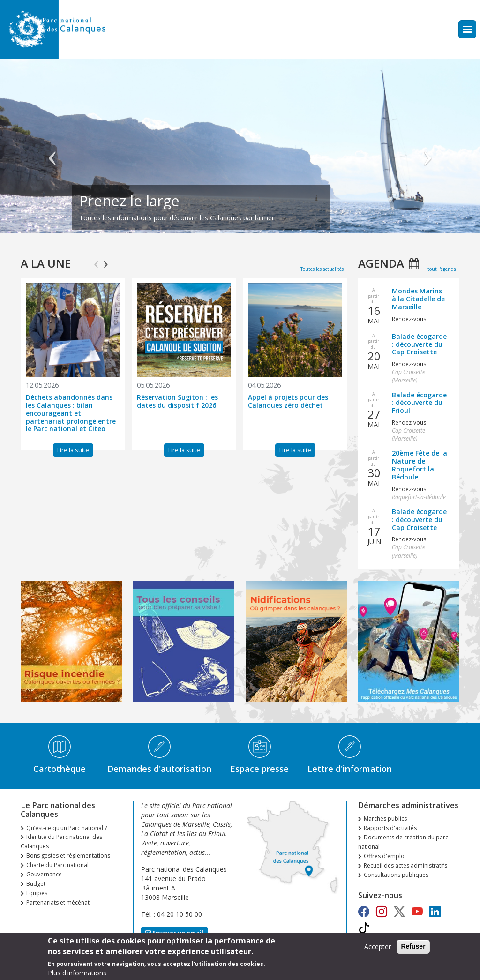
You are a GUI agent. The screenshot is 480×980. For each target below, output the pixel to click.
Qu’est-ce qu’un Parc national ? (67, 828)
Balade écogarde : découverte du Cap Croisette (419, 344)
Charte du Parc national (57, 865)
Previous (96, 260)
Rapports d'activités (390, 828)
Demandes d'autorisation (159, 769)
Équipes (37, 893)
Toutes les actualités (322, 269)
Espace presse (259, 769)
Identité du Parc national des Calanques (61, 842)
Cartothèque (60, 769)
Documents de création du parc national (403, 842)
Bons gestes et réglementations (68, 856)
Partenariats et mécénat (58, 902)
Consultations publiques (396, 875)
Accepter (378, 946)
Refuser (413, 946)
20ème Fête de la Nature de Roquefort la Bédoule (420, 465)
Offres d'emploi (385, 856)
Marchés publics (385, 819)
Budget (36, 884)
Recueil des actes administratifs (405, 865)
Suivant (427, 150)
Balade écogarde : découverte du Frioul (419, 403)
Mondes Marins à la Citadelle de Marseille (418, 299)
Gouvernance (44, 874)
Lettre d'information (350, 769)
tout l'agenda (442, 269)
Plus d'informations (77, 973)
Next (106, 260)
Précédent (52, 150)
